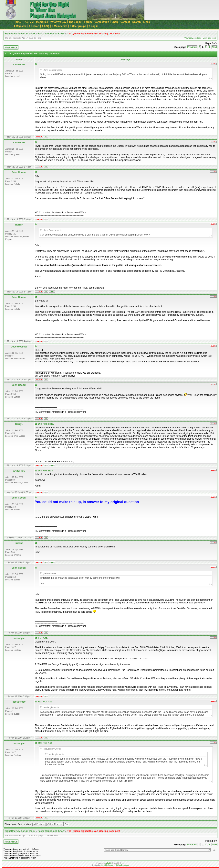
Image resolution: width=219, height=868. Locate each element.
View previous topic (193, 38)
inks (146, 22)
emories (42, 22)
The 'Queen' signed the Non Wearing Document (94, 34)
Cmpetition (102, 22)
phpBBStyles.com (107, 865)
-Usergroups (78, 26)
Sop (115, 22)
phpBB (109, 863)
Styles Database (122, 865)
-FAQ (46, 26)
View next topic (209, 38)
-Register (20, 26)
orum (88, 22)
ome (17, 22)
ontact (125, 22)
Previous (192, 47)
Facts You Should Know (51, 34)
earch (136, 22)
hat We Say (58, 22)
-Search (34, 26)
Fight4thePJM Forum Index (20, 34)
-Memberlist (60, 26)
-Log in (94, 26)
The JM (29, 22)
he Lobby (75, 22)
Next (214, 47)
